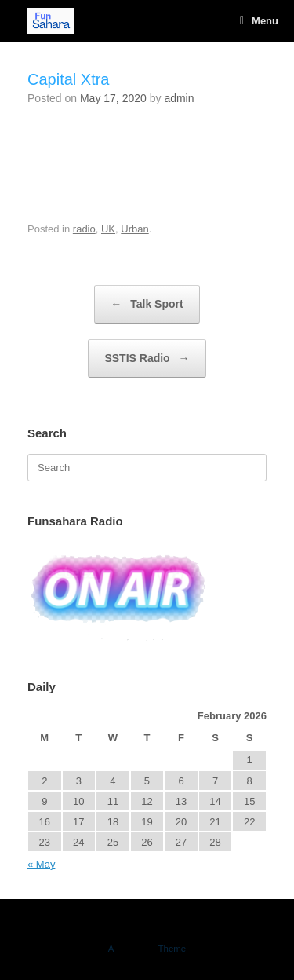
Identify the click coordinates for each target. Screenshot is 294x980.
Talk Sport (147, 304)
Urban (134, 229)
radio (84, 229)
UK (108, 229)
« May (41, 864)
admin (179, 98)
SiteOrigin (136, 949)
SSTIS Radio (147, 358)
